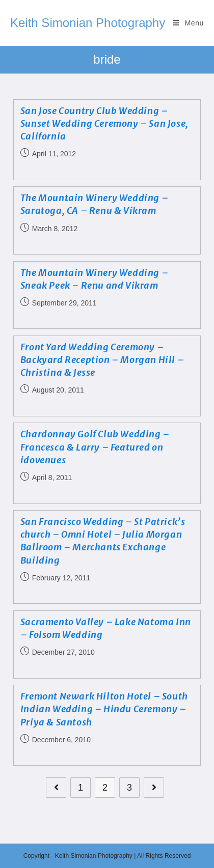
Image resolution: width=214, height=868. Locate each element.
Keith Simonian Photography (88, 23)
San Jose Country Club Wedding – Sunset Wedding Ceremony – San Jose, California (104, 123)
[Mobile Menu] (188, 23)
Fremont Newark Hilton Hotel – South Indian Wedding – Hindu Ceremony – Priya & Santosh (104, 709)
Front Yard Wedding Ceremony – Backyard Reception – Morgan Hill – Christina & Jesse (102, 360)
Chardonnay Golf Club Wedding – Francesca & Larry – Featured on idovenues (95, 447)
